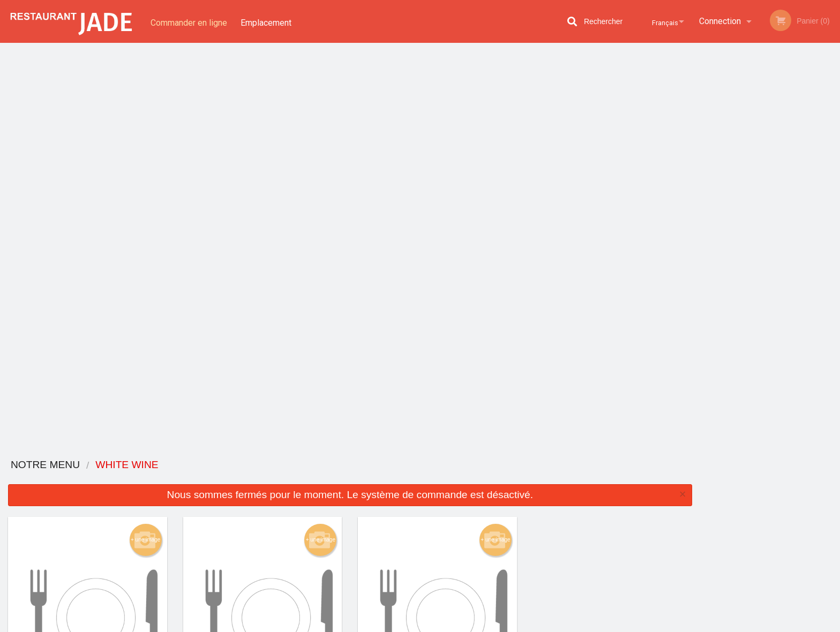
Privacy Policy (380, 625)
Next (832, 157)
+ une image (145, 134)
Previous (708, 157)
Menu (392, 489)
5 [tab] (794, 233)
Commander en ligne (189, 21)
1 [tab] (730, 233)
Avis (479, 489)
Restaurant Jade (202, 475)
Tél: (594, 535)
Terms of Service (438, 625)
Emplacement (268, 21)
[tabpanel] (770, 157)
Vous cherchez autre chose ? (350, 428)
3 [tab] (762, 233)
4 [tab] (778, 233)
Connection (720, 21)
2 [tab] (746, 233)
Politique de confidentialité (493, 520)
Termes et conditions (504, 502)
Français (660, 21)
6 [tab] (810, 233)
